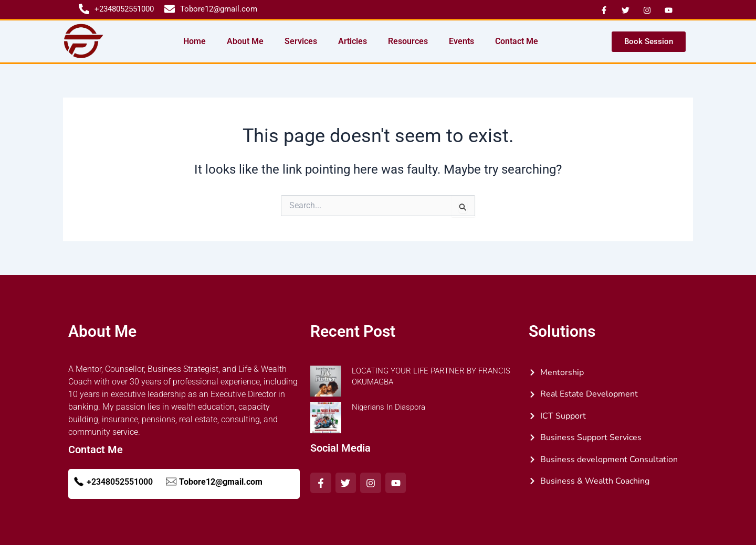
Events (461, 41)
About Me (245, 41)
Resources (408, 41)
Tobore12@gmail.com (221, 482)
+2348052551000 (120, 482)
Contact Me (517, 41)
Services (301, 41)
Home (195, 41)
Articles (353, 41)
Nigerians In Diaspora (388, 407)
